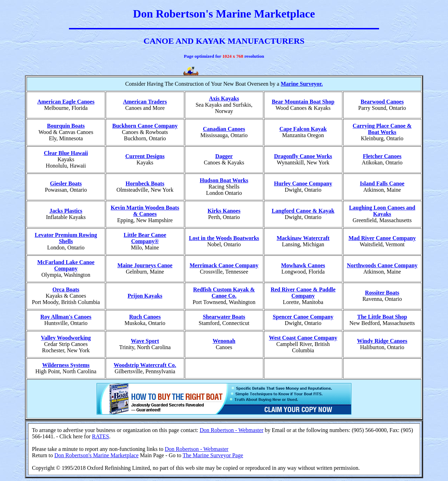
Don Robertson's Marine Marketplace (96, 455)
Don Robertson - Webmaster (232, 430)
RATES (101, 436)
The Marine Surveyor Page (213, 455)
